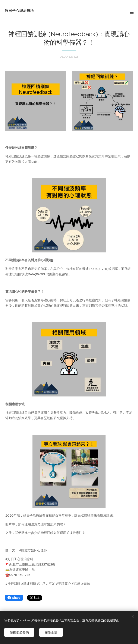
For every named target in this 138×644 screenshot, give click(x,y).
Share (14, 598)
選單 (132, 12)
